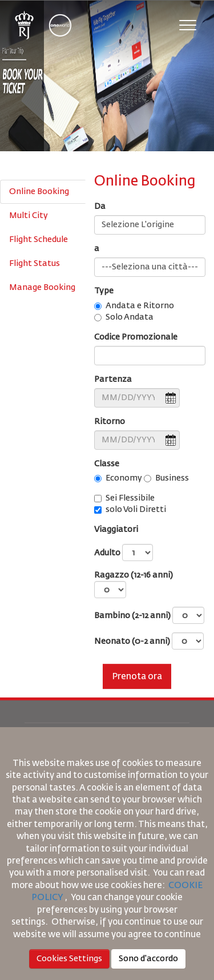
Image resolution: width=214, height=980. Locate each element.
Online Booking (39, 192)
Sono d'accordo (148, 959)
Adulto (124, 552)
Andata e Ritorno (140, 306)
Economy (124, 478)
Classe (107, 464)
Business (172, 478)
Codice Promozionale (136, 337)
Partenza (113, 380)
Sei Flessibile (130, 498)
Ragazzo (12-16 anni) (134, 585)
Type (104, 291)
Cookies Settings (69, 959)
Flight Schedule (39, 240)
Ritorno (110, 422)
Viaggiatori (116, 530)
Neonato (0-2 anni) (149, 641)
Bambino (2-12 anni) (149, 615)
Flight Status (35, 264)
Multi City (29, 216)
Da (100, 207)
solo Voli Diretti (136, 510)
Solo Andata (130, 317)
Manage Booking (42, 288)
